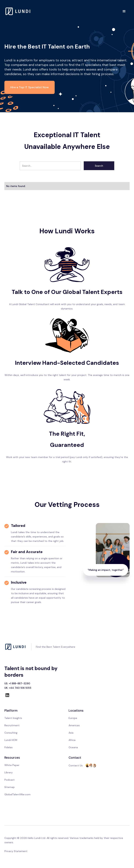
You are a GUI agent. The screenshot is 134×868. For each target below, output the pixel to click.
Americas (74, 725)
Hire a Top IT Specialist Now (30, 87)
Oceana (73, 747)
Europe (73, 718)
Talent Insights (13, 718)
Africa (72, 740)
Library (9, 772)
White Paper (12, 765)
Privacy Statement (16, 851)
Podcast (10, 780)
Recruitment (12, 725)
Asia (71, 733)
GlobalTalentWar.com (17, 794)
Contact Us (76, 765)
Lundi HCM (11, 740)
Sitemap (10, 787)
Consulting (11, 733)
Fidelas (9, 747)
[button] (124, 11)
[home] (18, 11)
